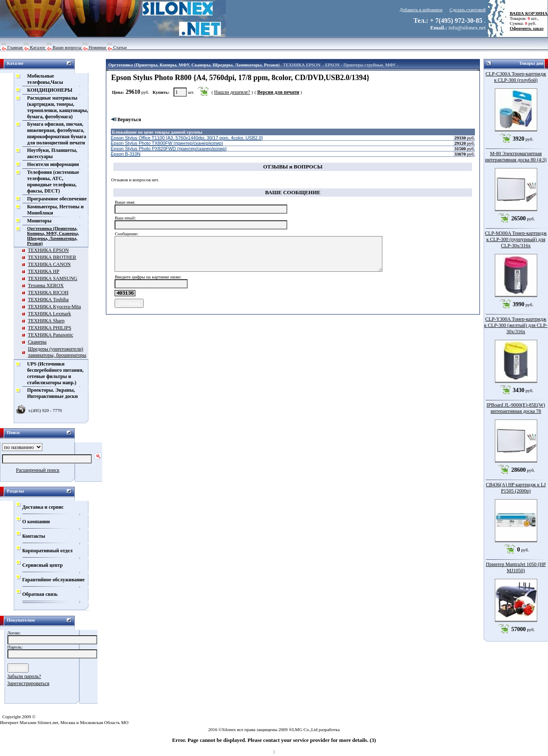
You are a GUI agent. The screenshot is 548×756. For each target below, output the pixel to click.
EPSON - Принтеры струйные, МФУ (360, 65)
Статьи (120, 47)
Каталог (38, 47)
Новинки (98, 47)
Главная (15, 47)
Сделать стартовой (468, 10)
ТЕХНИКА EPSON (302, 65)
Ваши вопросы (67, 47)
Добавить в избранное (421, 10)
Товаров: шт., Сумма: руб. (526, 18)
